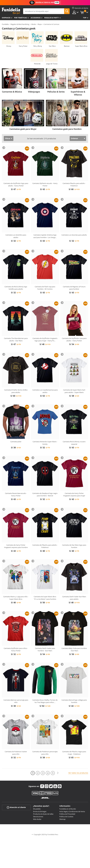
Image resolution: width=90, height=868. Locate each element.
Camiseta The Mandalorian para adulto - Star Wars (16, 340)
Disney (9, 46)
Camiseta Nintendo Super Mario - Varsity (45, 443)
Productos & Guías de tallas (43, 814)
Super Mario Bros (81, 46)
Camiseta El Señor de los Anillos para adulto (16, 391)
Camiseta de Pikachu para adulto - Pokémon (45, 546)
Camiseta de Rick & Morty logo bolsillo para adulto (16, 288)
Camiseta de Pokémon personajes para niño (45, 753)
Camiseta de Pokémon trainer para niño (16, 753)
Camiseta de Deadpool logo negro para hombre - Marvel (45, 495)
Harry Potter (23, 46)
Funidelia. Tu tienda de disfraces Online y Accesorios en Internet (11, 11)
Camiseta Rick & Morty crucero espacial (74, 443)
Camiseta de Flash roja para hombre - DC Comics (45, 288)
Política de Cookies (66, 817)
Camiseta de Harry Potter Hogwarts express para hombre (16, 546)
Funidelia (5, 24)
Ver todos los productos (78, 773)
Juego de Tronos (52, 64)
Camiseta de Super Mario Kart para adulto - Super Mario (74, 391)
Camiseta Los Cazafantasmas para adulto (45, 391)
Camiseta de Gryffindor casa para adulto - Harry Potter (74, 340)
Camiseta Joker (16, 442)
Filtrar (8, 138)
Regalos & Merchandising (20, 24)
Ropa (40, 24)
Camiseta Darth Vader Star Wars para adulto (74, 598)
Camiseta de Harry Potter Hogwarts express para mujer (74, 495)
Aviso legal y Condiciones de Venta (72, 811)
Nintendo (37, 64)
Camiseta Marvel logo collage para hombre (74, 701)
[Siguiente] (58, 773)
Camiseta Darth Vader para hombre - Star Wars (45, 650)
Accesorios (36, 18)
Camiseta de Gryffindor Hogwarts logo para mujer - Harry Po (45, 340)
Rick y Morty (38, 46)
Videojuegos (34, 92)
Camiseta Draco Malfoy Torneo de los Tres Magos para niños (45, 701)
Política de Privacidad (67, 814)
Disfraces (6, 18)
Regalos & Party (51, 18)
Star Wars (52, 46)
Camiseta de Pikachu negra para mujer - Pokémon (74, 753)
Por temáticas (20, 18)
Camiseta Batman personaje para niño (16, 701)
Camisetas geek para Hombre (67, 129)
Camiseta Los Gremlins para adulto (16, 236)
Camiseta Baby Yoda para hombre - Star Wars (74, 650)
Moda (34, 24)
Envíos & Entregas (40, 811)
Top (85, 18)
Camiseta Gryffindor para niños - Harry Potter (16, 650)
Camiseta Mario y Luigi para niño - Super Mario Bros (16, 598)
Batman (67, 46)
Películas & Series (56, 92)
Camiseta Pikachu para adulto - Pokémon (74, 185)
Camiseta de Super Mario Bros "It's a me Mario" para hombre (45, 598)
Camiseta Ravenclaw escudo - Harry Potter (16, 495)
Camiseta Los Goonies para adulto (74, 235)
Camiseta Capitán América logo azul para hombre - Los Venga (45, 236)
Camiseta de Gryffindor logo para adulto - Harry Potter (16, 185)
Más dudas (37, 819)
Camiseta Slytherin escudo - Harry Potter (45, 185)
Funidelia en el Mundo (68, 809)
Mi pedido (37, 809)
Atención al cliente (16, 807)
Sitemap (62, 819)
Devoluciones (38, 817)
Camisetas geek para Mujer (23, 129)
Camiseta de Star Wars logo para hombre (74, 546)
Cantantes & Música (12, 92)
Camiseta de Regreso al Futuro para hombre (74, 288)
